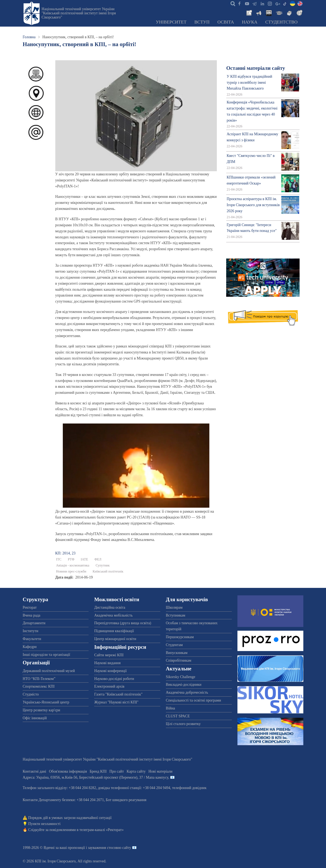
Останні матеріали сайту (256, 68)
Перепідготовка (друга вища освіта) (123, 623)
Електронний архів (109, 686)
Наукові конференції (110, 671)
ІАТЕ (84, 559)
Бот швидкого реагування (126, 800)
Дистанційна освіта (110, 607)
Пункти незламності (44, 824)
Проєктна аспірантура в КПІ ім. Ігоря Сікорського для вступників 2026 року (253, 205)
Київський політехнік (108, 571)
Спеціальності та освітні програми (194, 700)
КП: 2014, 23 (65, 553)
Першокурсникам (180, 637)
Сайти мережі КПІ (109, 655)
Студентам (174, 645)
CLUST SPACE (178, 716)
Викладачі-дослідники (184, 685)
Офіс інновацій (35, 718)
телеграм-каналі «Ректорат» (102, 830)
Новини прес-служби (71, 571)
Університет (171, 22)
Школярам (174, 607)
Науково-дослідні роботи (114, 679)
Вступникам (176, 615)
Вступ (202, 22)
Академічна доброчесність (187, 692)
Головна (29, 37)
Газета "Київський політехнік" (118, 694)
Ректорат (30, 607)
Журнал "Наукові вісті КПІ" (116, 702)
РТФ (71, 559)
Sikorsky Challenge (181, 677)
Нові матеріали (160, 771)
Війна (170, 708)
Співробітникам (179, 660)
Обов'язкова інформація (68, 771)
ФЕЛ (98, 559)
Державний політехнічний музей (49, 671)
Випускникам (177, 653)
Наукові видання (107, 663)
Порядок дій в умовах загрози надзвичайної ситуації (70, 818)
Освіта (226, 22)
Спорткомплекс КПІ (39, 686)
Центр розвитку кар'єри (41, 710)
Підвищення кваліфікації (114, 631)
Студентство (281, 22)
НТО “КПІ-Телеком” (39, 679)
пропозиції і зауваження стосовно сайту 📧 (102, 848)
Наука (250, 22)
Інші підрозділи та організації (46, 655)
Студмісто (31, 694)
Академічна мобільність (113, 615)
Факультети (32, 639)
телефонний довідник (189, 788)
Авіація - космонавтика (73, 565)
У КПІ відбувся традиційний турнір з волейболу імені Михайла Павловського (249, 82)
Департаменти (34, 623)
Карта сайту (136, 771)
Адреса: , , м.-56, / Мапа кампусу (95, 777)
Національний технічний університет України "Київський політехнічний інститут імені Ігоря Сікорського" (79, 13)
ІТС (59, 559)
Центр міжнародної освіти (115, 639)
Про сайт (117, 771)
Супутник (103, 565)
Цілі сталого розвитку (183, 724)
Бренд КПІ (98, 771)
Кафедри (30, 647)
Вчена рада (31, 615)
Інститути (30, 631)
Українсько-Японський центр (46, 702)
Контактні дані (34, 771)
